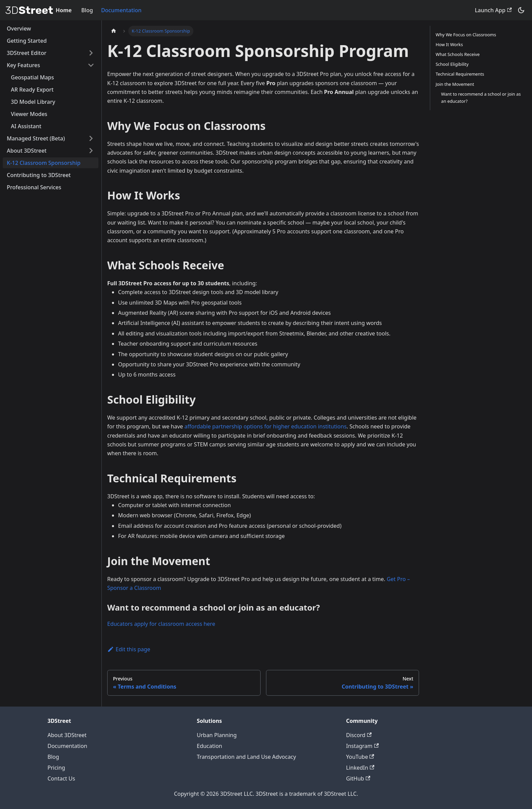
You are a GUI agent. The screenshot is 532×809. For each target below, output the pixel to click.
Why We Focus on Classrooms (466, 35)
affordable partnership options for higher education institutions (266, 426)
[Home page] (114, 31)
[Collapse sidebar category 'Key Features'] (91, 65)
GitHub (358, 778)
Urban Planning (217, 735)
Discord (359, 735)
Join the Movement (455, 84)
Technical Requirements (460, 74)
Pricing (56, 768)
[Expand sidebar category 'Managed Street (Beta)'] (91, 138)
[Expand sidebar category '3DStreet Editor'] (91, 53)
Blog (87, 10)
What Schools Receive (458, 54)
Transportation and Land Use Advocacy (246, 757)
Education (210, 746)
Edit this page (129, 649)
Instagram (362, 746)
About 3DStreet (67, 735)
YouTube (360, 757)
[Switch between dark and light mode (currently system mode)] (521, 10)
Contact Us (61, 778)
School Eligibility (452, 64)
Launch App (493, 10)
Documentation (121, 10)
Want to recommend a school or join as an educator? (481, 98)
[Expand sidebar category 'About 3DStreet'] (91, 151)
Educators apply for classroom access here (161, 624)
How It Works (449, 44)
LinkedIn (360, 768)
